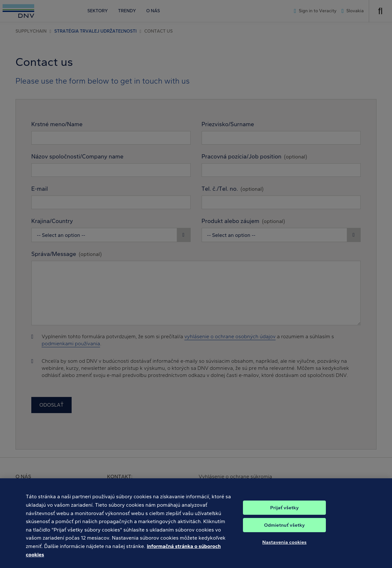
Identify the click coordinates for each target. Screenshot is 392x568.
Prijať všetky (284, 511)
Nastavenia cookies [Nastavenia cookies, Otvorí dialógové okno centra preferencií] (284, 546)
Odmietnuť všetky (285, 529)
